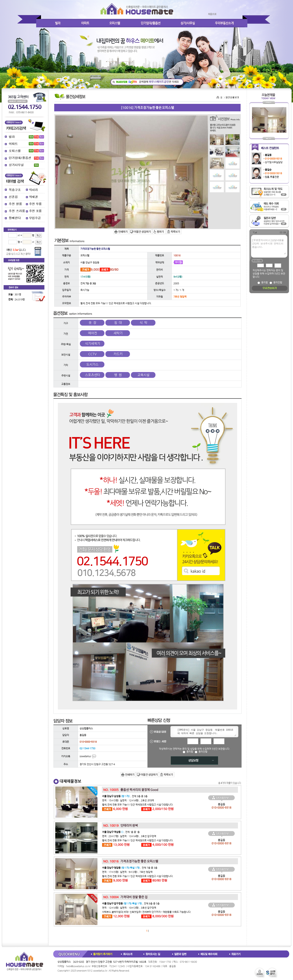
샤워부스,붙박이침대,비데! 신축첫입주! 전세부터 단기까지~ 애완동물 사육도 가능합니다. (147, 912)
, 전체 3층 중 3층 (125, 796)
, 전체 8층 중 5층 (131, 903)
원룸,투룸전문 (272, 177)
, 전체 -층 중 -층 (121, 832)
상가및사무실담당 (274, 162)
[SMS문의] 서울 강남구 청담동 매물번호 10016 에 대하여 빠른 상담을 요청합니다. (206, 732)
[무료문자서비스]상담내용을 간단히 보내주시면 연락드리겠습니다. (269, 246)
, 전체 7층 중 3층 (130, 868)
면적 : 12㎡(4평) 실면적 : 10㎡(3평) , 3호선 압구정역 (129, 908)
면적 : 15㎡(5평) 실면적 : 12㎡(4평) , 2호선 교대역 (128, 800)
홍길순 (268, 170)
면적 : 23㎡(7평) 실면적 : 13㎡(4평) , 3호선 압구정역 (129, 836)
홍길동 (268, 155)
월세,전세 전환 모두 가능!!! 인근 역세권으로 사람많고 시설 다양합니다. (138, 805)
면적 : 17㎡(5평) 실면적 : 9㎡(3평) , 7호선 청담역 (127, 872)
